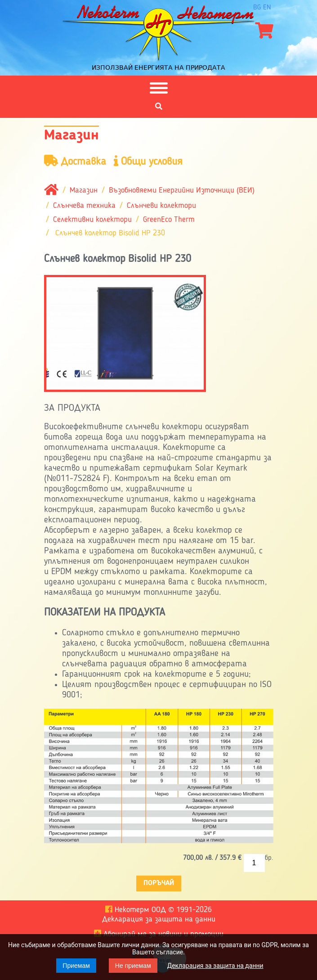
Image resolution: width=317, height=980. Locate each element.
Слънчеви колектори (161, 206)
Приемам (76, 966)
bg (257, 8)
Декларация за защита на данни (215, 966)
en (267, 8)
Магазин (84, 191)
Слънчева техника (84, 206)
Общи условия (148, 161)
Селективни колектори (92, 220)
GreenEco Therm (169, 220)
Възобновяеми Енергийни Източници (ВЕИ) (182, 191)
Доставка (75, 161)
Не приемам (133, 966)
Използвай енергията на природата (158, 67)
